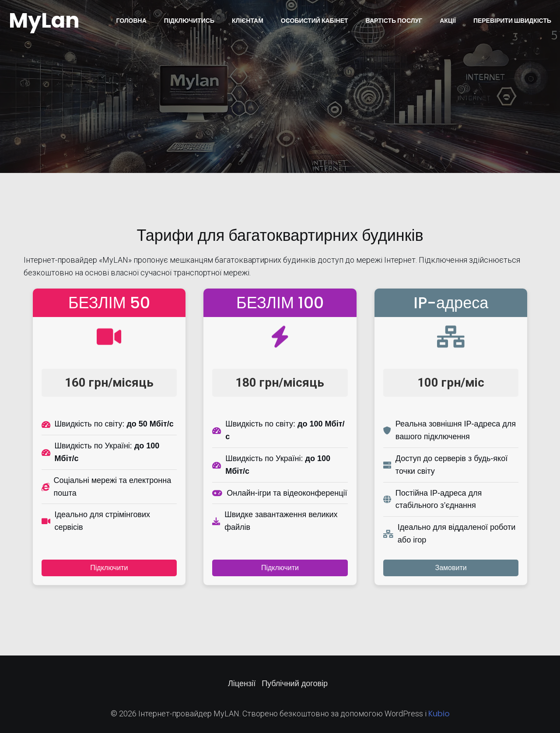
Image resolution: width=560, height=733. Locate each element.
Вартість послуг (394, 21)
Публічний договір (295, 683)
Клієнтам (248, 21)
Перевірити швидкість (512, 21)
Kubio (439, 714)
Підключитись (189, 21)
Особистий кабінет (315, 21)
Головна (131, 21)
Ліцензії (242, 683)
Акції (448, 21)
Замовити (451, 568)
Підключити (109, 568)
